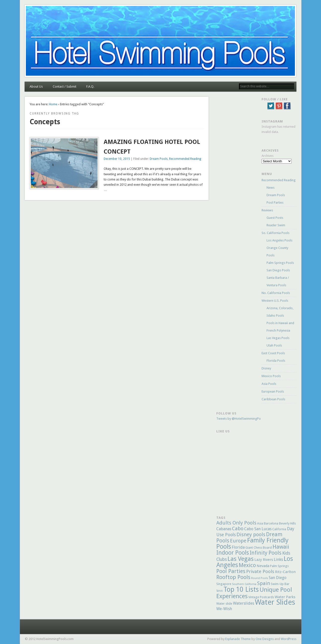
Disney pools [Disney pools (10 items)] (251, 534)
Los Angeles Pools (279, 240)
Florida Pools (276, 361)
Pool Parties (275, 203)
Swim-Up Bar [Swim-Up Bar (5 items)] (280, 584)
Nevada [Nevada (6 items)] (263, 566)
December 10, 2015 (117, 159)
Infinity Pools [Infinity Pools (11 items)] (266, 553)
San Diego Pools (278, 270)
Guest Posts (275, 218)
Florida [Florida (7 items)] (238, 547)
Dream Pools (159, 159)
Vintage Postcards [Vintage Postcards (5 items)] (261, 597)
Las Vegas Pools (278, 338)
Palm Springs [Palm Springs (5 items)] (279, 566)
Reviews (267, 210)
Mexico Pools (271, 376)
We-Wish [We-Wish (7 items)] (224, 609)
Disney (266, 368)
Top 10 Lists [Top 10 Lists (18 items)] (241, 589)
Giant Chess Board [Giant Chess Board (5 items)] (259, 548)
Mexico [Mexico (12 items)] (247, 565)
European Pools (273, 391)
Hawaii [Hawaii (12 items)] (281, 547)
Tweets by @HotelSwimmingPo (239, 419)
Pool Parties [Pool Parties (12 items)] (231, 571)
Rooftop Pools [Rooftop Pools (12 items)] (233, 577)
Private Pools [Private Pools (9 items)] (260, 571)
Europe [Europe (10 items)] (238, 541)
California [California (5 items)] (279, 529)
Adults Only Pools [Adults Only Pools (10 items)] (236, 523)
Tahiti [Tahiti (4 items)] (220, 591)
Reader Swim (276, 225)
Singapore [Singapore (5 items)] (224, 584)
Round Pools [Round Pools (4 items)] (260, 578)
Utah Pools (274, 345)
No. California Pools (276, 293)
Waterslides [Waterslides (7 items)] (244, 603)
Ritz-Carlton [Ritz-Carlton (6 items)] (285, 572)
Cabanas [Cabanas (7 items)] (224, 529)
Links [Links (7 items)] (278, 559)
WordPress (289, 639)
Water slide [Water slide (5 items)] (224, 604)
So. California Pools (275, 233)
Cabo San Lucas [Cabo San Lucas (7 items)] (258, 529)
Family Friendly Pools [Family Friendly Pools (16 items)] (252, 543)
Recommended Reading (185, 159)
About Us (36, 87)
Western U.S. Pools (275, 301)
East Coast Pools (273, 353)
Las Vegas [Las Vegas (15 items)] (241, 559)
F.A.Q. (90, 87)
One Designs (265, 639)
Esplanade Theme (238, 639)
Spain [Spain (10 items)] (264, 583)
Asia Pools (269, 384)
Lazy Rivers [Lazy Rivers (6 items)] (264, 560)
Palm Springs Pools (280, 263)
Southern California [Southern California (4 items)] (244, 584)
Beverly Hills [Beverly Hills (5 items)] (287, 523)
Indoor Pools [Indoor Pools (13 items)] (233, 553)
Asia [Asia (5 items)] (260, 523)
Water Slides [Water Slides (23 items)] (275, 602)
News (271, 188)
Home (53, 104)
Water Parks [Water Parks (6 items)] (285, 597)
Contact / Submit (65, 87)
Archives (268, 156)
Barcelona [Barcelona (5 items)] (271, 523)
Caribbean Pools (273, 399)
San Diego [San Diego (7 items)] (278, 578)
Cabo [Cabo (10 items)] (238, 528)
